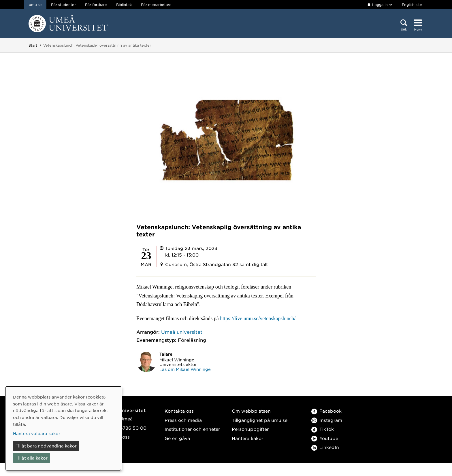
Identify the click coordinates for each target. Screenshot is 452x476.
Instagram (327, 420)
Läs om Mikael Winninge (185, 369)
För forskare (96, 5)
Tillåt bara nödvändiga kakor (46, 446)
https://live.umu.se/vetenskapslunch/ (258, 318)
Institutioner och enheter (192, 429)
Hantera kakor (247, 438)
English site (412, 5)
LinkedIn (325, 447)
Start (33, 45)
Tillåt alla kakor (32, 458)
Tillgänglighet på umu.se (260, 420)
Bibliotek (124, 5)
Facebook (326, 411)
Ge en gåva (177, 438)
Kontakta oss (179, 411)
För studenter (63, 5)
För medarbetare (156, 5)
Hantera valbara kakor (37, 433)
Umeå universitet (182, 332)
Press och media (183, 420)
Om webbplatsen (251, 411)
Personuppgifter (250, 429)
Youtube (325, 438)
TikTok (323, 429)
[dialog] (63, 428)
